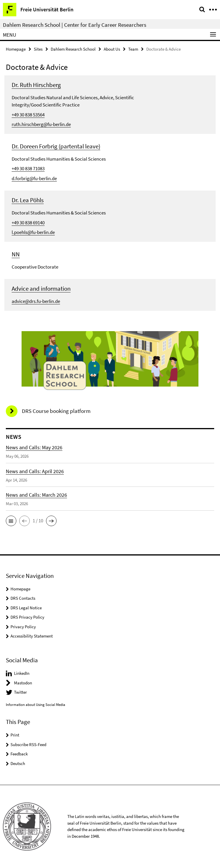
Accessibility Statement (32, 636)
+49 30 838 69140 (28, 223)
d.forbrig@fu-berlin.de (34, 178)
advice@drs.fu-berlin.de (36, 301)
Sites (38, 49)
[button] (11, 521)
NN (16, 254)
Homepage (16, 49)
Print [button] (15, 735)
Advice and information (41, 289)
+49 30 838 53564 (28, 115)
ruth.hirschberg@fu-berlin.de (41, 124)
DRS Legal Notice (26, 608)
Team (133, 49)
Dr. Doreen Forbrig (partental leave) (56, 146)
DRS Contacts (23, 598)
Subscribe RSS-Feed (28, 744)
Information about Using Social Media (36, 705)
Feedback (19, 754)
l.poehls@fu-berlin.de (33, 232)
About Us (112, 49)
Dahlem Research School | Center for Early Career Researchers (75, 25)
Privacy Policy (23, 627)
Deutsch (18, 763)
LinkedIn (22, 673)
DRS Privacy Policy (27, 617)
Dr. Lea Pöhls (28, 200)
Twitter (20, 692)
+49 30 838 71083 (28, 168)
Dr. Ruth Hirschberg (36, 85)
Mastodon (23, 683)
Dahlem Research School (73, 49)
